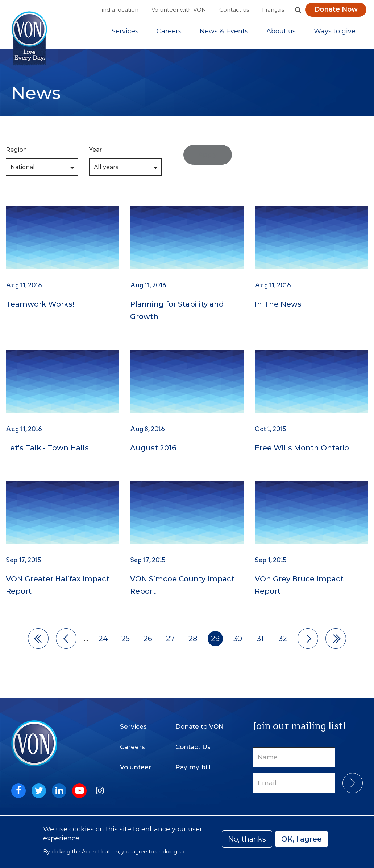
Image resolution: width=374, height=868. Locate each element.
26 (148, 640)
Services (125, 32)
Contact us (234, 10)
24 (103, 640)
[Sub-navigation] (125, 32)
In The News (278, 306)
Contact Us (193, 747)
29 (215, 640)
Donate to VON (200, 726)
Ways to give (335, 32)
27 (170, 640)
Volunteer (136, 767)
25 (126, 640)
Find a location (118, 10)
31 (260, 640)
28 (193, 640)
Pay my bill (193, 767)
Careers (169, 32)
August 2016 (153, 450)
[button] (298, 10)
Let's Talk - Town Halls (47, 450)
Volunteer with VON (179, 10)
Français (273, 10)
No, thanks (247, 839)
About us (281, 32)
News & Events (224, 32)
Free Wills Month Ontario (302, 450)
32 (283, 640)
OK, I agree (302, 839)
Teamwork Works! (40, 306)
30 (238, 640)
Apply (208, 156)
